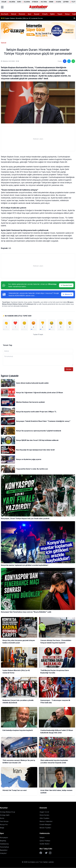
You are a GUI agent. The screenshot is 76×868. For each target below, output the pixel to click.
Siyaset (37, 14)
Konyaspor (4, 838)
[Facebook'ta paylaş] (65, 61)
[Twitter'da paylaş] (69, 61)
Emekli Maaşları (45, 825)
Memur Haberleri (46, 821)
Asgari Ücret (44, 812)
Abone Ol (67, 294)
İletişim (42, 838)
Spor (30, 14)
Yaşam (60, 14)
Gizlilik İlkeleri (45, 844)
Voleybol (3, 853)
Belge (2, 828)
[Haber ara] (74, 18)
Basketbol (4, 850)
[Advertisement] (38, 139)
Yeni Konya (4, 821)
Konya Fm (4, 825)
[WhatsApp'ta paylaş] (73, 61)
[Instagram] (50, 853)
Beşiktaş (3, 841)
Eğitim (52, 14)
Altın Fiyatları (44, 818)
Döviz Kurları (44, 815)
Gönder (69, 369)
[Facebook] (41, 853)
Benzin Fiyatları (45, 828)
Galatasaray (4, 844)
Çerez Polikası (45, 841)
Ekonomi (22, 14)
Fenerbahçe (4, 847)
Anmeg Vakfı (5, 815)
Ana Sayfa (5, 14)
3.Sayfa (45, 14)
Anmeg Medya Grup (8, 812)
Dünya (67, 14)
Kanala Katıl (66, 285)
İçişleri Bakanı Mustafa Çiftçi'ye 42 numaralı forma (22, 18)
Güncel (14, 14)
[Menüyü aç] (2, 7)
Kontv (2, 818)
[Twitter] (46, 853)
